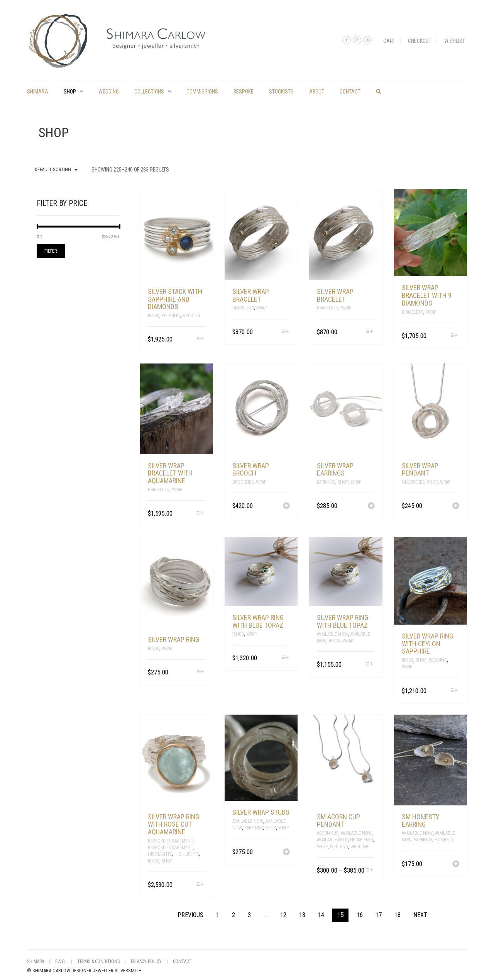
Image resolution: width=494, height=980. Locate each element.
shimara (38, 92)
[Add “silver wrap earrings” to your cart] (371, 506)
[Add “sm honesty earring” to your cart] (456, 865)
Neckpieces (413, 482)
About (317, 92)
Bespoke (244, 92)
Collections (149, 92)
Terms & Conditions (98, 961)
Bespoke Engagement (171, 841)
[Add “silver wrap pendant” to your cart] (456, 506)
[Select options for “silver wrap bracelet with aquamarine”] (200, 514)
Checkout (420, 41)
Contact (350, 92)
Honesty (444, 840)
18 (398, 915)
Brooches (243, 482)
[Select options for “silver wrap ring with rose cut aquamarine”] (200, 885)
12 (283, 915)
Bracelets (243, 308)
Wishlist (455, 41)
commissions (202, 92)
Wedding (109, 92)
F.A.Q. (61, 961)
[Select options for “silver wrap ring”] (200, 672)
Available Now (332, 634)
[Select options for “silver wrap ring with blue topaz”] (285, 658)
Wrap (261, 308)
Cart (389, 41)
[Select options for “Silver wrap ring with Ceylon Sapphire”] (454, 691)
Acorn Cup (328, 833)
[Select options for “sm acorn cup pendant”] (370, 870)
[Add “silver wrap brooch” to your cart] (286, 506)
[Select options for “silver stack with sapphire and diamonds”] (200, 339)
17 (379, 915)
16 (360, 915)
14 (321, 915)
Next (420, 915)
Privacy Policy (146, 961)
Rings (154, 316)
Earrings (326, 482)
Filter (51, 251)
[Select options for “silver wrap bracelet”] (285, 332)
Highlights (160, 854)
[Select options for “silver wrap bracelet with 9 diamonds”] (454, 336)
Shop (70, 92)
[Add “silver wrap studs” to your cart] (286, 853)
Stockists (281, 92)
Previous (190, 915)
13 (302, 915)
